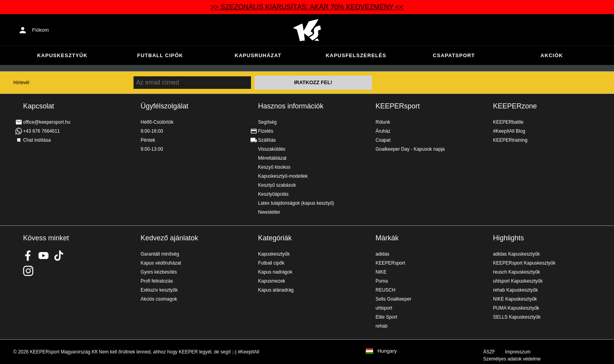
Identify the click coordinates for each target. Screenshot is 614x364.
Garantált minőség (160, 254)
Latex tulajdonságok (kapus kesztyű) (296, 203)
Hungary (387, 351)
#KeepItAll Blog (509, 131)
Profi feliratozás (157, 281)
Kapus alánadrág (276, 290)
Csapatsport (454, 55)
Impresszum (518, 352)
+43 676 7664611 (42, 131)
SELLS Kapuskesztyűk (517, 317)
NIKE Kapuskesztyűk (515, 299)
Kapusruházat (258, 55)
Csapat (383, 140)
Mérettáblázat (272, 158)
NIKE (381, 272)
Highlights (508, 238)
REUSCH (386, 290)
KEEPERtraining (510, 140)
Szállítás (267, 140)
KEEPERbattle (508, 122)
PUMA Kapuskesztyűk (516, 308)
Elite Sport (386, 317)
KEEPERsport (398, 106)
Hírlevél (21, 83)
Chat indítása (37, 140)
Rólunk (383, 122)
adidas (382, 254)
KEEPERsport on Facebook (28, 256)
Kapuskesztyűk (62, 55)
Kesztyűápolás (273, 194)
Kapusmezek (272, 281)
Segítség (267, 122)
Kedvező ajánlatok (169, 238)
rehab (382, 326)
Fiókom (41, 30)
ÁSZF (489, 352)
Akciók (552, 55)
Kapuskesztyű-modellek (283, 176)
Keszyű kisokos (274, 167)
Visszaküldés (272, 149)
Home (307, 30)
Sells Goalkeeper (393, 299)
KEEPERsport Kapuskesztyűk (524, 263)
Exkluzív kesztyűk (159, 290)
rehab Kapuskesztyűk (516, 290)
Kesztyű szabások (277, 185)
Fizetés (266, 131)
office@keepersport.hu (47, 122)
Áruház (383, 131)
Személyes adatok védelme (512, 359)
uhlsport (384, 308)
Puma (382, 281)
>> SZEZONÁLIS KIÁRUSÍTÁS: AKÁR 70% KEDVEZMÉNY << (307, 7)
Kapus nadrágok (275, 272)
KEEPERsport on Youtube (43, 256)
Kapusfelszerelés (356, 55)
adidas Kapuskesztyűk (516, 254)
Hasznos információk (291, 106)
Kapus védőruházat (161, 263)
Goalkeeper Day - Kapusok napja (410, 149)
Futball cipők (160, 55)
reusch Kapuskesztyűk (516, 272)
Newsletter (269, 212)
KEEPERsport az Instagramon (28, 271)
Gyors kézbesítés (159, 272)
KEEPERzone (515, 106)
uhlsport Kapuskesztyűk (518, 281)
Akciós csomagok (159, 299)
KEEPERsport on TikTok (59, 256)
